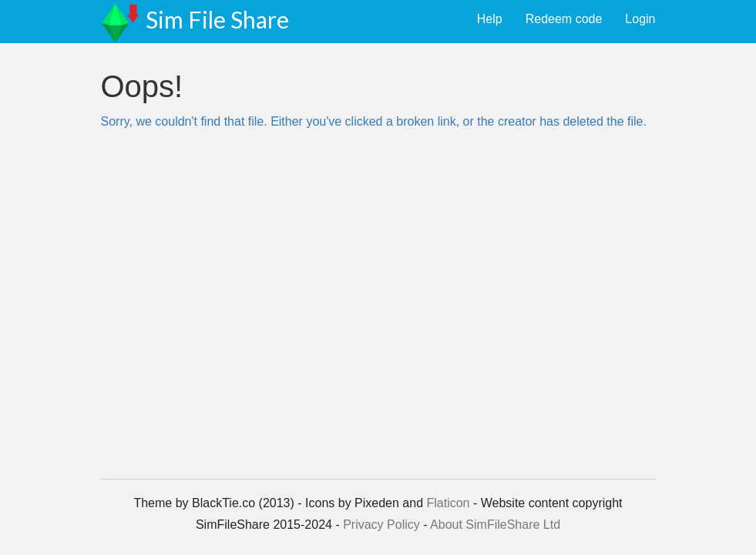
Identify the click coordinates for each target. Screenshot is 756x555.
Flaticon (448, 503)
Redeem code (564, 19)
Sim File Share (217, 19)
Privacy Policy (381, 525)
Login (640, 19)
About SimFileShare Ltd (495, 525)
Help (490, 19)
